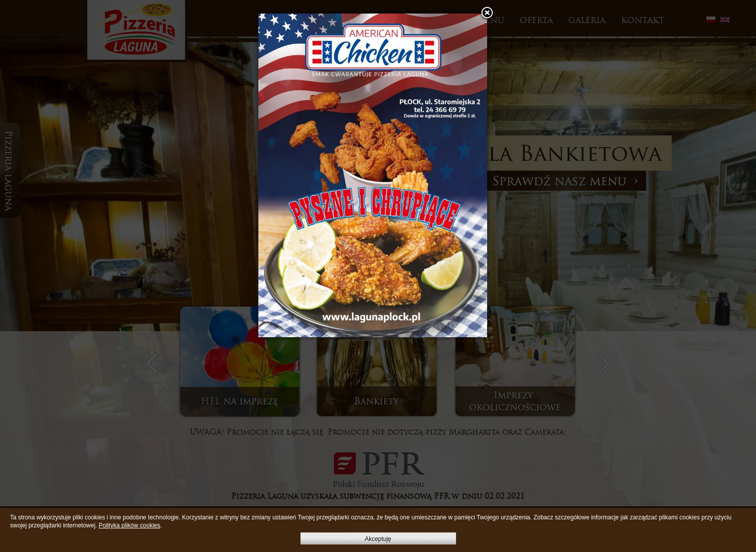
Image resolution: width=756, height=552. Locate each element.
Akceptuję (378, 539)
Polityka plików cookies (130, 525)
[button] (487, 14)
